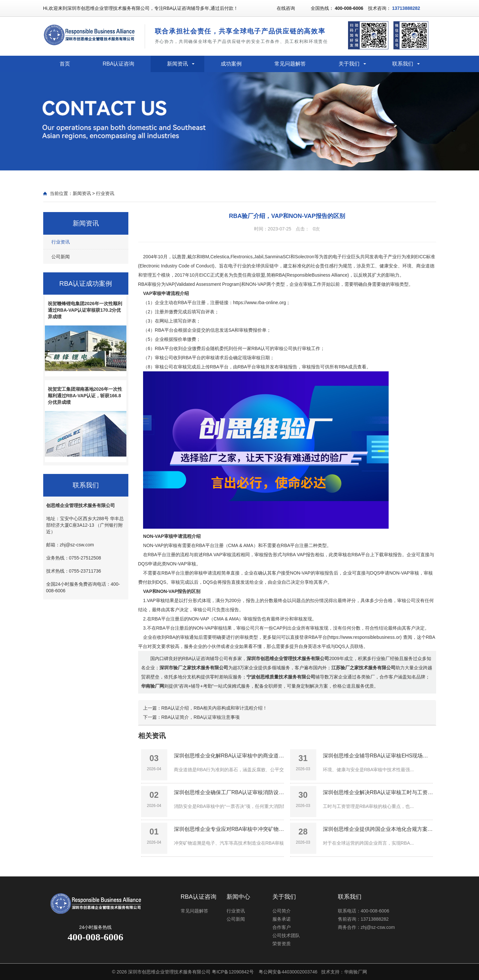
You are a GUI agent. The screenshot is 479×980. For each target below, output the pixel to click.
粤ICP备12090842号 (233, 972)
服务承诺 (282, 919)
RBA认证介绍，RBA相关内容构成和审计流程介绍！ (214, 708)
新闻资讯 (177, 64)
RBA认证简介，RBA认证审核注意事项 (201, 717)
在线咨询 (286, 8)
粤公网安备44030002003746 (288, 972)
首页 (65, 64)
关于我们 (349, 64)
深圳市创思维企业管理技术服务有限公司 (169, 972)
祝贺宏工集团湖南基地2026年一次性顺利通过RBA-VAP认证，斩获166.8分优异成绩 (85, 396)
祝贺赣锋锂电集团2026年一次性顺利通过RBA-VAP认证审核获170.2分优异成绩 (85, 310)
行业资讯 (105, 193)
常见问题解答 (290, 64)
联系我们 (403, 64)
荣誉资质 (282, 944)
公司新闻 (61, 257)
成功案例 (231, 64)
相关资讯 (152, 736)
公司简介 (282, 911)
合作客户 (282, 927)
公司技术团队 (286, 935)
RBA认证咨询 (119, 64)
